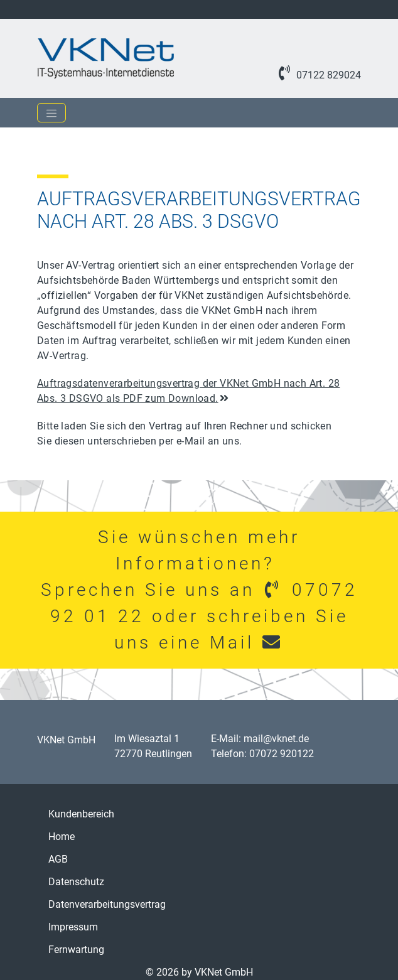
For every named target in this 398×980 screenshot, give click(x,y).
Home (62, 837)
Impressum (73, 927)
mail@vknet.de (276, 739)
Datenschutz (76, 882)
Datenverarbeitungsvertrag (107, 904)
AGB (58, 859)
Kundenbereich (81, 814)
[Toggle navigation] (51, 113)
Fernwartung (76, 950)
